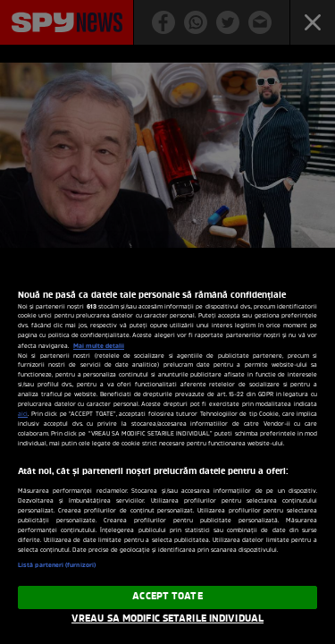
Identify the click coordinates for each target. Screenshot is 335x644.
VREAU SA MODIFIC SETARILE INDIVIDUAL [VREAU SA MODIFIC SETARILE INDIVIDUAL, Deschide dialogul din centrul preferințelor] (167, 619)
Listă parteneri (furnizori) (57, 565)
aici (23, 415)
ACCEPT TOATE (167, 597)
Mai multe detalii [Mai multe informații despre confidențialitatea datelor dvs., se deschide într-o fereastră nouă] (99, 346)
